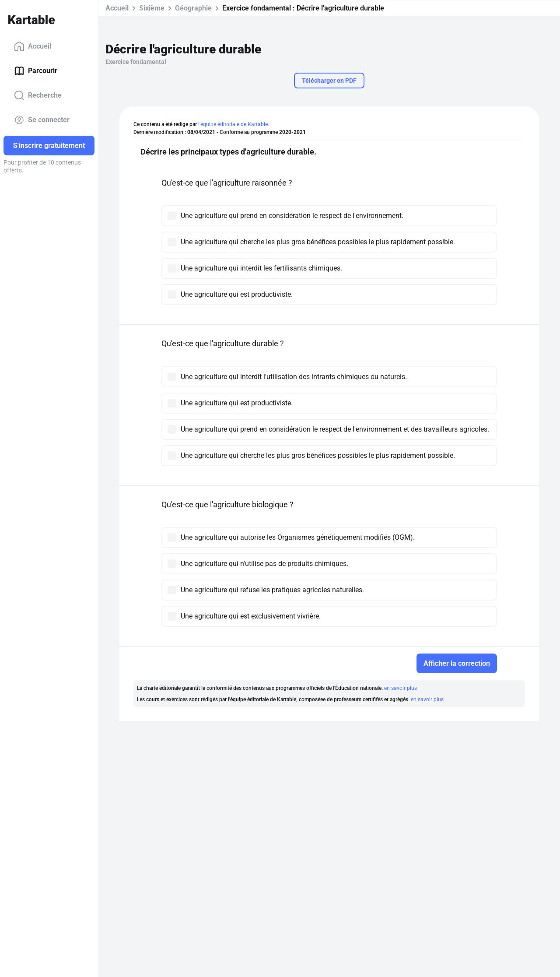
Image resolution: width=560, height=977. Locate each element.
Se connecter (42, 120)
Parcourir (36, 71)
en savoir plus (401, 688)
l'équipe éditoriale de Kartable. (234, 124)
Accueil (33, 46)
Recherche (38, 95)
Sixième (152, 8)
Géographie (193, 8)
